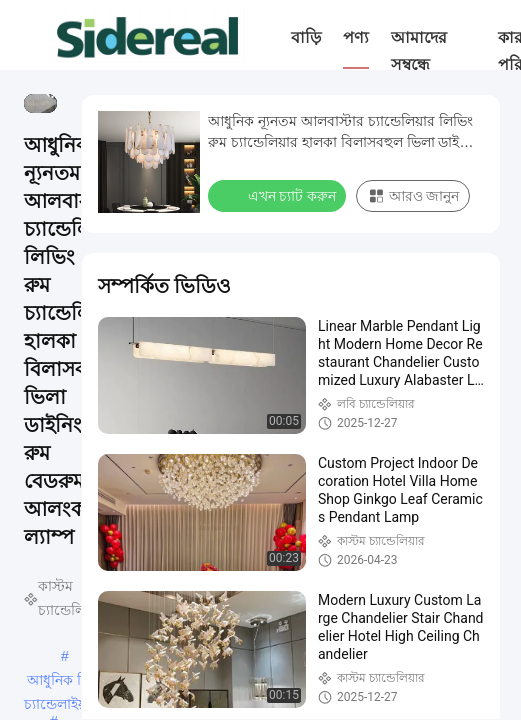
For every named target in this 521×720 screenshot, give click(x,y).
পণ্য (356, 37)
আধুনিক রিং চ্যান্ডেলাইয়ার (61, 682)
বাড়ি (306, 37)
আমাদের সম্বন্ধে (419, 51)
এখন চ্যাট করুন (279, 195)
